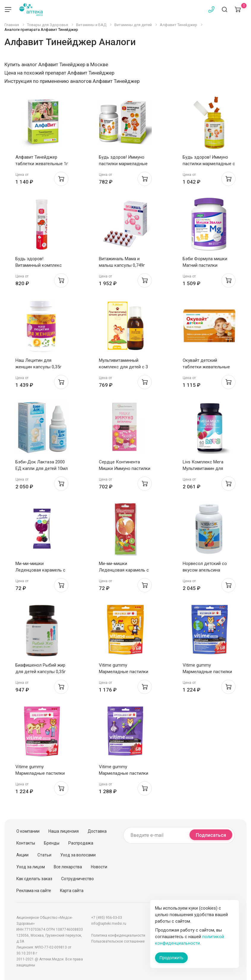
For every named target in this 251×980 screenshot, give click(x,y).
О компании (28, 831)
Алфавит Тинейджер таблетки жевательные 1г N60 (42, 164)
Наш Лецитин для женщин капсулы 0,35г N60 (38, 367)
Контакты (26, 843)
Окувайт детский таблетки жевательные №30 (206, 367)
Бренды (52, 843)
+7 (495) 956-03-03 (107, 918)
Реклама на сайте (34, 891)
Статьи (44, 855)
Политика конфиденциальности (118, 935)
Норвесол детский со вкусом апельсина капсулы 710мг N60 (205, 570)
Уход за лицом (31, 867)
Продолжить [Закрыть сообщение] (171, 958)
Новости (99, 867)
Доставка (97, 831)
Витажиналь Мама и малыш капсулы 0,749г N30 (122, 265)
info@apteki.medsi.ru (109, 924)
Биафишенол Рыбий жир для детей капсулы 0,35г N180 (41, 672)
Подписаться (211, 835)
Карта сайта (72, 891)
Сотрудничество (78, 879)
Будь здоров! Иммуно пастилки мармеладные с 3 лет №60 (209, 164)
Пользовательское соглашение (118, 941)
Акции (22, 855)
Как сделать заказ (34, 879)
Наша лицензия (64, 831)
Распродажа (81, 843)
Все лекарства (68, 867)
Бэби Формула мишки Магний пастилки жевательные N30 (205, 265)
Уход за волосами (78, 855)
